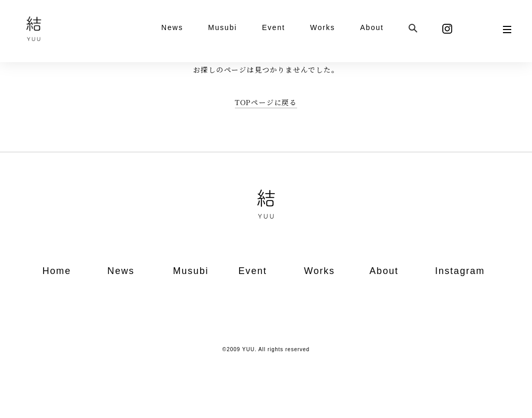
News (172, 27)
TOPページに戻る (266, 102)
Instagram (460, 271)
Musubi (222, 27)
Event (274, 27)
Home (57, 271)
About (372, 27)
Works (323, 27)
